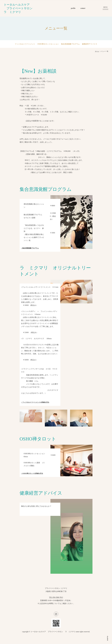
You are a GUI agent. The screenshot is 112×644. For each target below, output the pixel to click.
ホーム (97, 51)
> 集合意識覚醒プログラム (30, 248)
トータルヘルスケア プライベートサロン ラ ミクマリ (20, 8)
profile (73, 8)
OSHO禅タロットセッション (48, 44)
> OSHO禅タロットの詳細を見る (32, 473)
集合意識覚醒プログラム (70, 44)
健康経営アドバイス (90, 44)
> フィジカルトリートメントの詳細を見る (35, 402)
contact (83, 8)
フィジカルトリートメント (25, 44)
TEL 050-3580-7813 (56, 597)
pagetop (107, 638)
